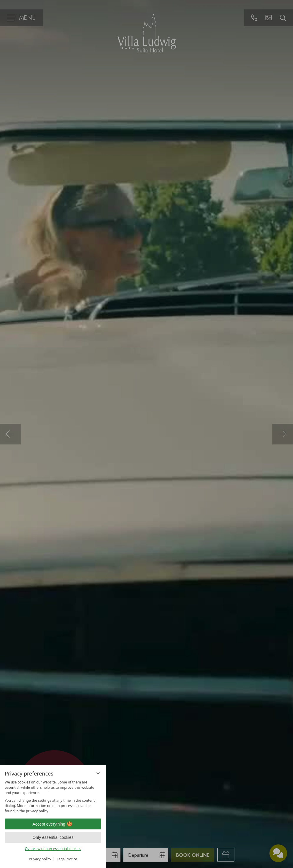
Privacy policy (40, 859)
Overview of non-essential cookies (53, 849)
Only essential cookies (53, 837)
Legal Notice (67, 859)
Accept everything (53, 824)
